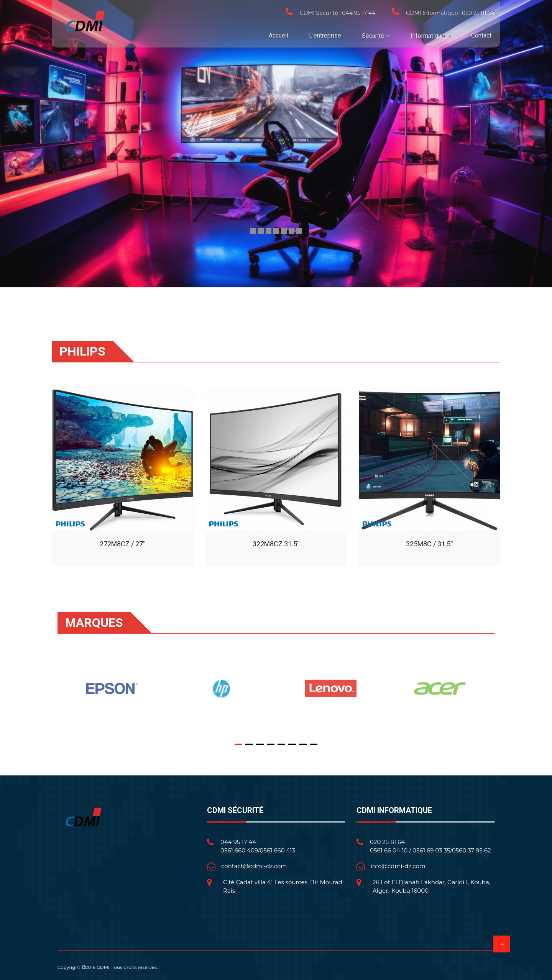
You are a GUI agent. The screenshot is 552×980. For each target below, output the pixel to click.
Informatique (428, 36)
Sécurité (373, 36)
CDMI (103, 967)
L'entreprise (325, 35)
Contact (481, 35)
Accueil (278, 35)
